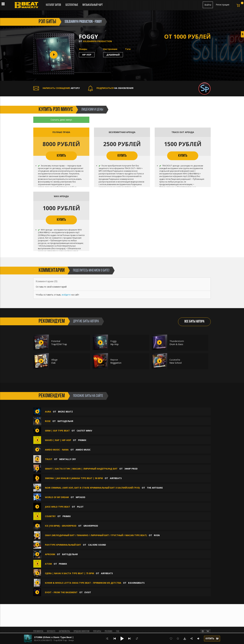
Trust (49, 459)
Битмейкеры (64, 631)
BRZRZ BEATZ (65, 412)
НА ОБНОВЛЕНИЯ (111, 88)
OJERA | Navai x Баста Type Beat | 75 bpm (69, 573)
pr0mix (82, 440)
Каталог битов (53, 5)
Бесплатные (72, 5)
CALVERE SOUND (97, 545)
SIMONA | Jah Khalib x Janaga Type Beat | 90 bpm (74, 478)
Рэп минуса (38, 631)
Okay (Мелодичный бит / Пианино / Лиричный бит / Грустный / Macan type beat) (96, 535)
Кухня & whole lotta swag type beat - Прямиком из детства (83, 583)
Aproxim (50, 554)
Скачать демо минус (61, 120)
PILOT (80, 507)
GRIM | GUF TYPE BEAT (57, 431)
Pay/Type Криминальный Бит (63, 545)
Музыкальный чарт (93, 5)
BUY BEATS (51, 631)
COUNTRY (50, 516)
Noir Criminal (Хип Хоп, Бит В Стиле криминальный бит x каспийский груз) (92, 488)
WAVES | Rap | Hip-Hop (58, 440)
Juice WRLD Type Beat (57, 507)
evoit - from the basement (61, 592)
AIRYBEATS (116, 478)
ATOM (48, 564)
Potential (56, 341)
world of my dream (57, 497)
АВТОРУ (56, 88)
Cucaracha (175, 360)
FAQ (118, 631)
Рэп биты (97, 631)
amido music (83, 450)
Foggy (113, 341)
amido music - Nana (57, 450)
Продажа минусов (82, 631)
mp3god (81, 497)
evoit (88, 592)
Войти (208, 5)
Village (54, 360)
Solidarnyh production (97, 41)
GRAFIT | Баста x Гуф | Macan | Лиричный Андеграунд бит (81, 469)
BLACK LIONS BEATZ (43, 640)
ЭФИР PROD (131, 469)
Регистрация (223, 5)
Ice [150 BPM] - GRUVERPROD (61, 526)
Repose (114, 360)
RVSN (157, 535)
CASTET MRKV (84, 431)
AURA (48, 412)
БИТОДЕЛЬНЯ (65, 421)
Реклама (109, 631)
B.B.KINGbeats (136, 583)
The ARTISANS (155, 488)
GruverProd (91, 526)
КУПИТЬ (61, 156)
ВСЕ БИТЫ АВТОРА (194, 322)
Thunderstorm (177, 341)
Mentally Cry (68, 459)
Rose (48, 421)
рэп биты (47, 22)
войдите (66, 295)
